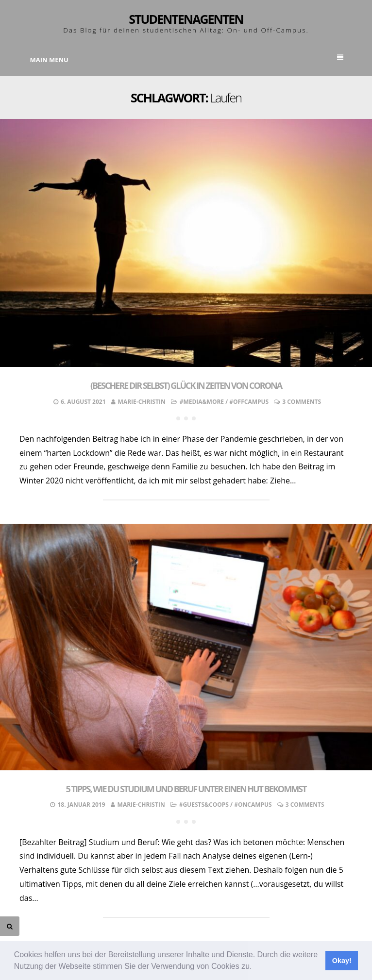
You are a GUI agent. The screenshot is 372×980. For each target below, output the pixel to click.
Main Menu (187, 59)
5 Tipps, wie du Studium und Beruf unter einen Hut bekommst (186, 789)
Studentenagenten (186, 19)
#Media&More (202, 402)
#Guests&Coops (204, 805)
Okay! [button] (342, 961)
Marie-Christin (142, 402)
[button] (255, 967)
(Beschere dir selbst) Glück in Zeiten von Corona (186, 385)
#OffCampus (249, 402)
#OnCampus (253, 805)
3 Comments (302, 402)
